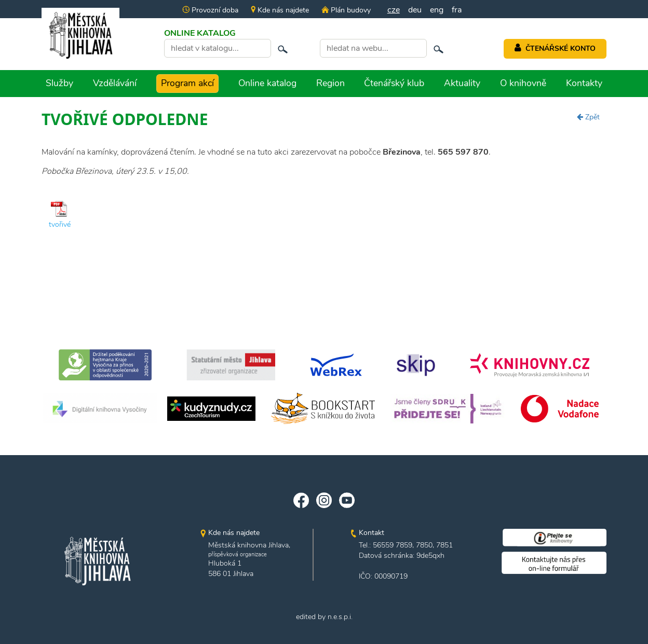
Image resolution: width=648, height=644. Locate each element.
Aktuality (462, 83)
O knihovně (523, 83)
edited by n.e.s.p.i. (324, 617)
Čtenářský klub (394, 83)
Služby (59, 83)
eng (437, 10)
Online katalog (267, 83)
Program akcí (187, 83)
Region (330, 83)
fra (457, 10)
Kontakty (584, 83)
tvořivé (60, 224)
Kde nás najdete (280, 10)
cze (394, 10)
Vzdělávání (115, 83)
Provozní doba (210, 10)
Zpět (588, 117)
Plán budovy (346, 10)
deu (415, 10)
